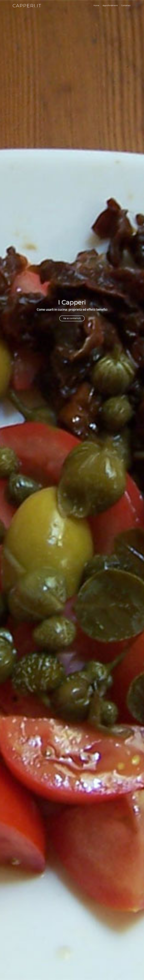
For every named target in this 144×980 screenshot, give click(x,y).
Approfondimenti (110, 5)
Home (96, 5)
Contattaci (126, 5)
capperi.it (27, 6)
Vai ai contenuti (72, 318)
